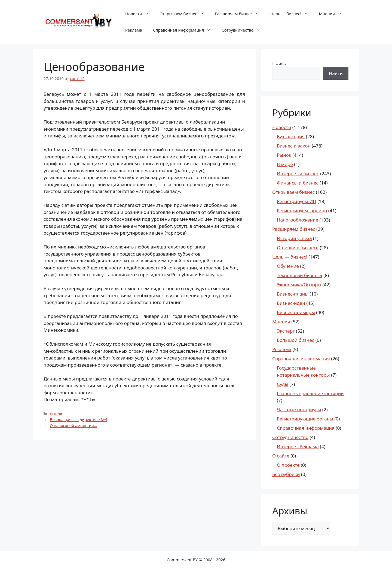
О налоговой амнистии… (73, 426)
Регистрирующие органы (305, 419)
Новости (140, 14)
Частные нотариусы (299, 409)
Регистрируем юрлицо (302, 211)
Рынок (56, 414)
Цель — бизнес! (292, 14)
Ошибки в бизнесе (298, 248)
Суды (283, 384)
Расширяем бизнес (240, 14)
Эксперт (286, 331)
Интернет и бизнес (298, 174)
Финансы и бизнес (298, 183)
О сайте (281, 456)
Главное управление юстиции (310, 393)
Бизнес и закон (294, 146)
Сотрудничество (244, 30)
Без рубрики (286, 474)
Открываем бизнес (184, 14)
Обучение (288, 266)
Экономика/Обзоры (299, 285)
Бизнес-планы (293, 294)
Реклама (134, 30)
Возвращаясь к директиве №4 (78, 420)
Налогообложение (298, 220)
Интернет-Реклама (298, 446)
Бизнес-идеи (291, 303)
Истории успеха (294, 238)
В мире (285, 164)
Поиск (279, 63)
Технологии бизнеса (300, 275)
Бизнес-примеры (296, 312)
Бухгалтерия (291, 136)
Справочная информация (185, 30)
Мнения (333, 14)
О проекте (288, 465)
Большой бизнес (295, 340)
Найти (336, 73)
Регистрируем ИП (297, 201)
